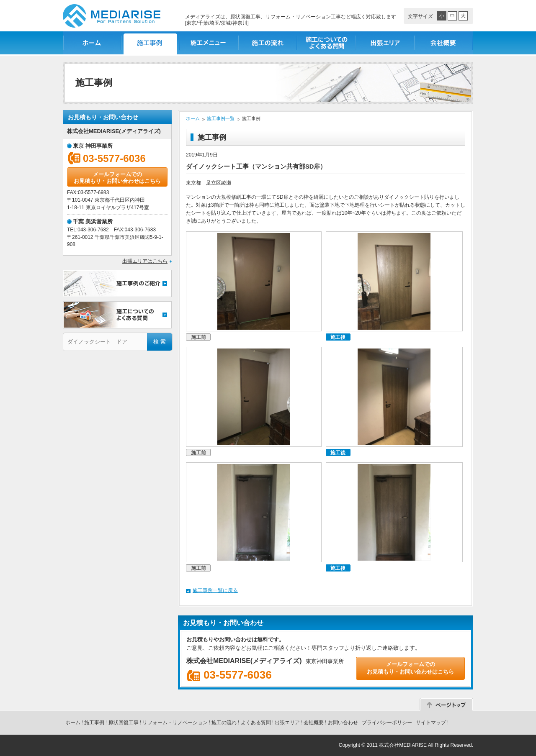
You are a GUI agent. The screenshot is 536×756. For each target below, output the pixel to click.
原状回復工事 (124, 723)
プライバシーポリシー (387, 723)
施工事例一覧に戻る (215, 590)
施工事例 (94, 723)
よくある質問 (256, 723)
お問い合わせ (343, 723)
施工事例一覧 (151, 43)
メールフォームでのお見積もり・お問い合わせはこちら (117, 178)
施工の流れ (268, 43)
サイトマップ (431, 723)
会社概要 (444, 43)
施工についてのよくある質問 (327, 43)
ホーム (92, 43)
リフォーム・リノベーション (175, 723)
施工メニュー (209, 43)
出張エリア (385, 43)
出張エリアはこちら (145, 261)
